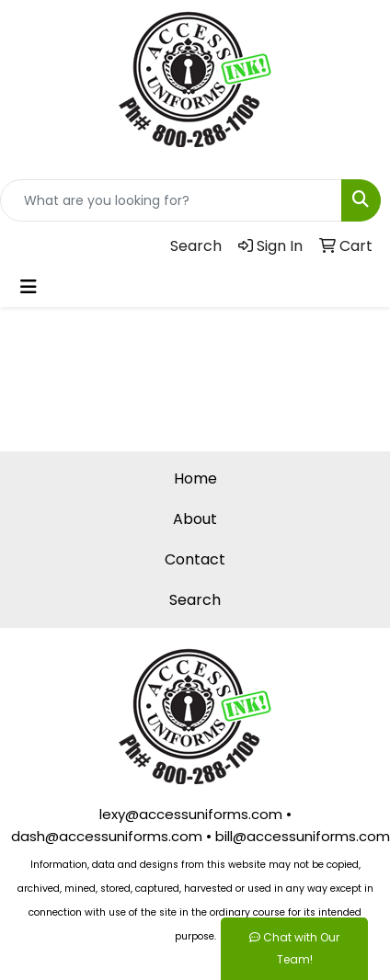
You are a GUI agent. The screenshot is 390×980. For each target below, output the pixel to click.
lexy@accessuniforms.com (191, 814)
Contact (195, 559)
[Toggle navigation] (29, 287)
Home (195, 479)
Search (195, 600)
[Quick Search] (171, 200)
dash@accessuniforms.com (107, 836)
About (195, 519)
